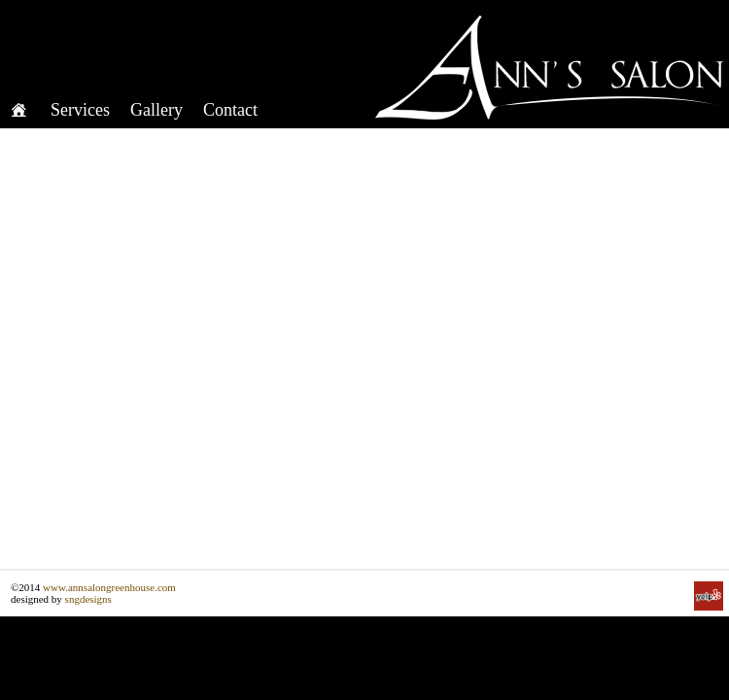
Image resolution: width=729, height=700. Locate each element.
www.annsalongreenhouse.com (109, 587)
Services (80, 110)
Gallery (156, 110)
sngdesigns (88, 599)
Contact (230, 110)
